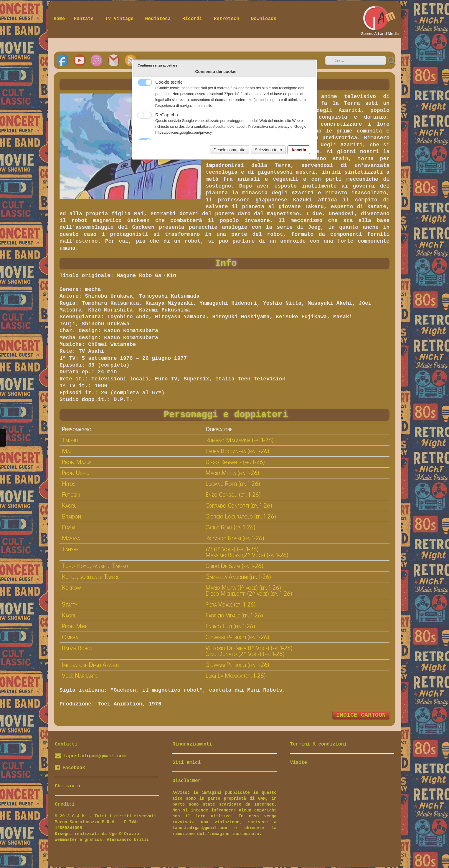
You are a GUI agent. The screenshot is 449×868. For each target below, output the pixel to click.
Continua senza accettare (157, 65)
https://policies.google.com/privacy (184, 132)
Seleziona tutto (269, 150)
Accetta (299, 150)
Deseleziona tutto (230, 150)
